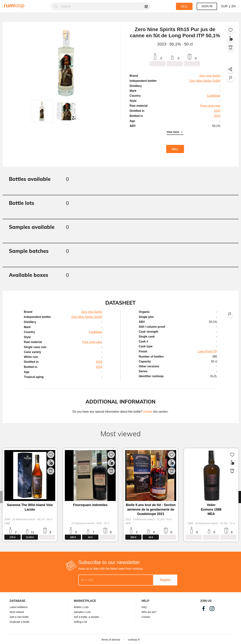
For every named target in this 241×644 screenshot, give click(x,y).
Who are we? (149, 612)
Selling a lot (80, 622)
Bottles (78, 607)
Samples (79, 612)
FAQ (144, 607)
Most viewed (17, 612)
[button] (42, 111)
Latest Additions (19, 607)
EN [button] (234, 6)
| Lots (85, 607)
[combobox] (105, 6)
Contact (146, 617)
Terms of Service (111, 640)
